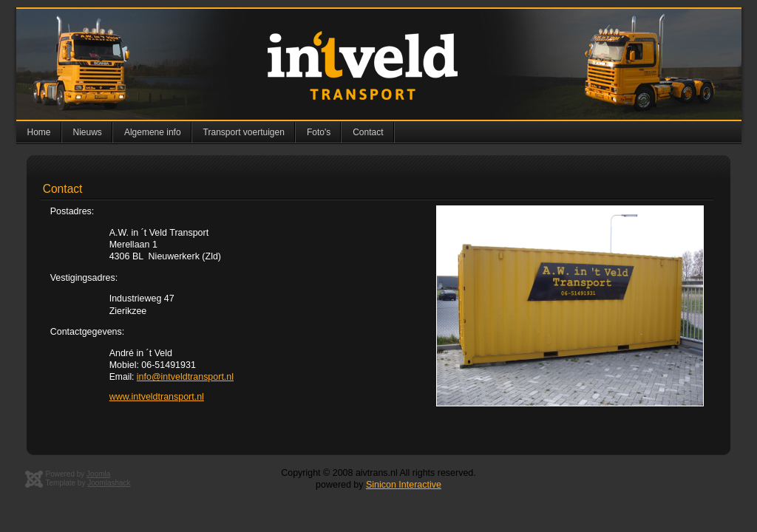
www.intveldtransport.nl (157, 397)
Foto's (319, 132)
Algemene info (153, 132)
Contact (368, 132)
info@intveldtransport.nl (185, 377)
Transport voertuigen (244, 132)
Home (39, 132)
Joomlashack (109, 483)
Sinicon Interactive (404, 485)
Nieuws (88, 132)
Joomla (98, 474)
